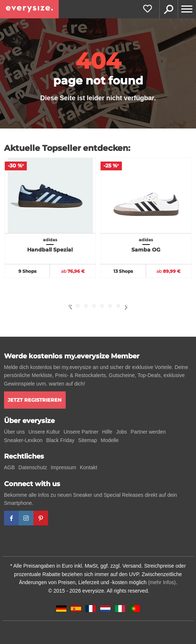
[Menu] (187, 9)
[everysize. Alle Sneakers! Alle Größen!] (29, 9)
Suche (168, 9)
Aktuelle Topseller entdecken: (67, 148)
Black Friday (60, 440)
